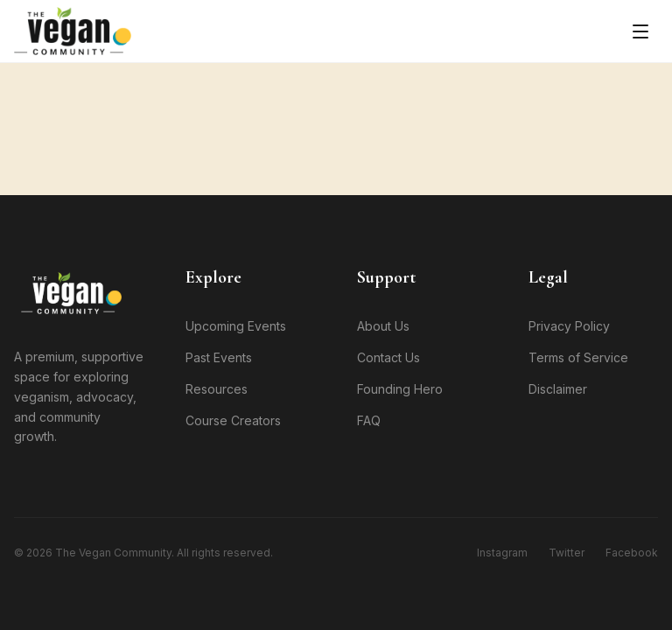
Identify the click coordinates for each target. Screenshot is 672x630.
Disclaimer (558, 389)
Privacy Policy (569, 326)
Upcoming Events (236, 326)
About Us (383, 326)
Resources (217, 389)
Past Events (219, 357)
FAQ (369, 420)
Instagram (502, 553)
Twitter (567, 553)
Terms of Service (578, 357)
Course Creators (233, 420)
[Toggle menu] (640, 31)
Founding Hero (400, 389)
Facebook (632, 553)
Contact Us (388, 357)
